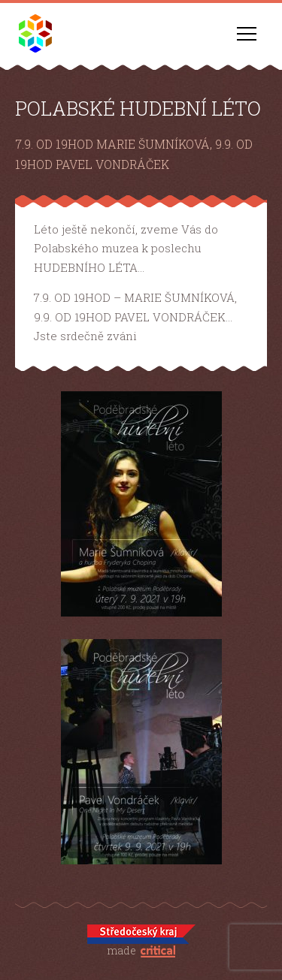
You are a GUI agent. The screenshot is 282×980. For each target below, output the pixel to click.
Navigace (247, 34)
